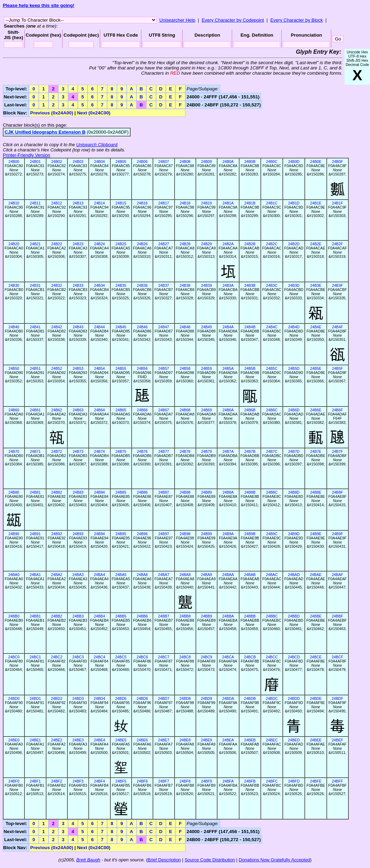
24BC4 (100, 657)
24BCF (337, 657)
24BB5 (121, 616)
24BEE (316, 740)
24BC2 (57, 657)
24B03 (78, 162)
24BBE (316, 616)
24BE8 (185, 740)
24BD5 (121, 698)
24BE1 (35, 740)
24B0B (250, 162)
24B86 (142, 492)
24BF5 (121, 781)
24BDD (294, 698)
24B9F (337, 534)
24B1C (272, 203)
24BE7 (164, 740)
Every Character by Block (296, 20)
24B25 (121, 244)
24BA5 (121, 575)
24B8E (316, 492)
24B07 (164, 162)
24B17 (164, 203)
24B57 (164, 368)
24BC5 (121, 657)
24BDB (250, 698)
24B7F (337, 451)
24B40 (14, 327)
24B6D (294, 410)
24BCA (228, 657)
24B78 (185, 451)
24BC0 (14, 657)
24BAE (316, 575)
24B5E (316, 368)
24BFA (228, 781)
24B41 (35, 327)
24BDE (316, 698)
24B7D (294, 451)
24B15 (121, 203)
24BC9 (206, 657)
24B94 (99, 534)
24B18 (185, 203)
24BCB (250, 657)
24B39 (206, 285)
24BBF (337, 616)
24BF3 (78, 781)
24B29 (206, 244)
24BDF (337, 698)
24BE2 (57, 740)
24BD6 (142, 698)
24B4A (228, 327)
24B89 (206, 492)
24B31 (35, 285)
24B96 (142, 534)
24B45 (121, 327)
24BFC (272, 781)
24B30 (14, 285)
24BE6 (142, 740)
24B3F (337, 285)
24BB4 (99, 616)
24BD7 (164, 698)
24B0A (228, 162)
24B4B (250, 327)
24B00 (14, 162)
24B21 (35, 244)
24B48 (185, 327)
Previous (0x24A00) (52, 113)
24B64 (99, 410)
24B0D (294, 162)
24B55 (121, 368)
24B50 (14, 368)
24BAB (250, 575)
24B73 (78, 451)
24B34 (99, 285)
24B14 (99, 203)
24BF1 (35, 781)
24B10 (14, 203)
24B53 (78, 368)
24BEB (250, 740)
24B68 (185, 410)
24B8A (228, 492)
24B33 (78, 285)
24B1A (228, 203)
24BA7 (164, 575)
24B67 (164, 410)
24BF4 (99, 781)
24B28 (185, 244)
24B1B (250, 203)
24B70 (14, 451)
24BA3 (78, 575)
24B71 (35, 451)
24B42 (57, 327)
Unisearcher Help (177, 20)
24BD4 (100, 698)
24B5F (337, 368)
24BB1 (35, 616)
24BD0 (14, 698)
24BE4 (99, 740)
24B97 (164, 534)
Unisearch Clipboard (97, 145)
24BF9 (206, 781)
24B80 (14, 492)
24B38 (185, 285)
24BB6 (142, 616)
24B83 (78, 492)
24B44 (99, 327)
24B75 (121, 451)
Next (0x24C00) (94, 113)
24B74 (99, 451)
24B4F (337, 327)
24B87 (164, 492)
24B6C (272, 410)
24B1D (294, 203)
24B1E (316, 203)
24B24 (99, 244)
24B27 (164, 244)
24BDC (272, 698)
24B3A (228, 285)
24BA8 (185, 575)
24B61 (35, 410)
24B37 (164, 285)
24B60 (14, 410)
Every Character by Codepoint (233, 20)
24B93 (78, 534)
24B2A (228, 244)
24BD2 (57, 698)
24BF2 (57, 781)
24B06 (142, 162)
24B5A (228, 368)
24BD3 (78, 698)
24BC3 (78, 657)
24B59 (206, 368)
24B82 (57, 492)
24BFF (338, 781)
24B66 (142, 410)
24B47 (164, 327)
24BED (294, 740)
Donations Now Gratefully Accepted (275, 860)
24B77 (164, 451)
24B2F (337, 244)
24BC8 (185, 657)
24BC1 (35, 657)
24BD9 (206, 698)
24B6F (337, 410)
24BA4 (99, 575)
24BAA (228, 575)
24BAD (294, 575)
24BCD (294, 657)
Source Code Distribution (210, 860)
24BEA (228, 740)
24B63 (78, 410)
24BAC (272, 575)
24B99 (206, 534)
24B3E (316, 285)
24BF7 (164, 781)
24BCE (316, 657)
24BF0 (14, 781)
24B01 (35, 162)
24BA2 (57, 575)
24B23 (78, 244)
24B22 (57, 244)
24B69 (206, 410)
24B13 (78, 203)
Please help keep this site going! (39, 5)
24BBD (294, 616)
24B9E (316, 534)
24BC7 (164, 657)
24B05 (121, 162)
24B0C (272, 162)
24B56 (142, 368)
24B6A (228, 410)
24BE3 (78, 740)
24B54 (99, 368)
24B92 (57, 534)
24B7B (250, 451)
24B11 (35, 203)
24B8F (337, 492)
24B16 (142, 203)
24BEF (337, 740)
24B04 (99, 162)
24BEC (272, 740)
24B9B (250, 534)
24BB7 (164, 616)
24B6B (250, 410)
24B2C (272, 244)
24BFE (316, 781)
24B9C (272, 534)
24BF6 (142, 781)
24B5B (250, 368)
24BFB (250, 781)
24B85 (121, 492)
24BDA (228, 698)
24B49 (206, 327)
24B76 (142, 451)
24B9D (294, 534)
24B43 (78, 327)
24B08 (185, 162)
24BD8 (185, 698)
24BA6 (142, 575)
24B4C (272, 327)
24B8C (272, 492)
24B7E (316, 451)
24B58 (185, 368)
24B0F (337, 162)
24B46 (142, 327)
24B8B (250, 492)
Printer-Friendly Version (27, 155)
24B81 (35, 492)
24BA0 (14, 575)
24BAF (337, 575)
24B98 (185, 534)
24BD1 (35, 698)
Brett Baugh (88, 860)
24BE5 (121, 740)
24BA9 (206, 575)
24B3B (250, 285)
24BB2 (57, 616)
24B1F (337, 203)
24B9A (228, 534)
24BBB (250, 616)
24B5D (294, 368)
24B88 (185, 492)
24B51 (35, 368)
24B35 (121, 285)
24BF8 (185, 781)
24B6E (316, 410)
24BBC (272, 616)
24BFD (294, 781)
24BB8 (185, 616)
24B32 (57, 285)
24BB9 (206, 616)
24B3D (294, 285)
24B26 (142, 244)
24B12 (57, 203)
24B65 (121, 410)
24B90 (14, 534)
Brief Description (164, 860)
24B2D (294, 244)
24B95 (121, 534)
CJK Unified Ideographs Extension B (45, 132)
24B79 (206, 451)
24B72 (57, 451)
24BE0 (14, 740)
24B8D (294, 492)
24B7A (228, 451)
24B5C (272, 368)
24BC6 (142, 657)
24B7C (272, 451)
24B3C (272, 285)
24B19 (206, 203)
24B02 (57, 162)
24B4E (316, 327)
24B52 (57, 368)
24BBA (228, 616)
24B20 (14, 244)
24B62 (57, 410)
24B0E (316, 162)
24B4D (294, 327)
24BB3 (78, 616)
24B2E (316, 244)
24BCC (272, 657)
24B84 (99, 492)
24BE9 (206, 740)
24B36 (142, 285)
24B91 (35, 534)
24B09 (206, 162)
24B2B (250, 244)
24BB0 (14, 616)
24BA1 (35, 575)
